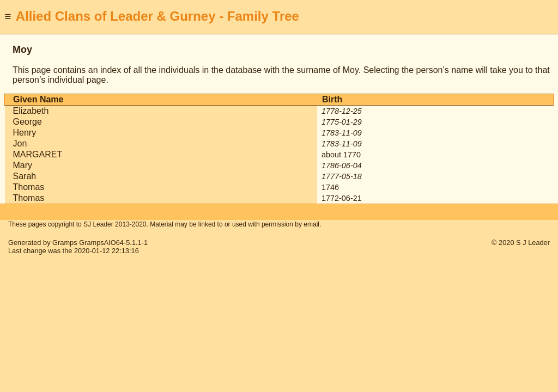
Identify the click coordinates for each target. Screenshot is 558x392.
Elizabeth (31, 111)
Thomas (29, 187)
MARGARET (38, 154)
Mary (23, 165)
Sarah (25, 176)
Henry (25, 133)
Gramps (65, 243)
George (28, 122)
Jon (20, 143)
